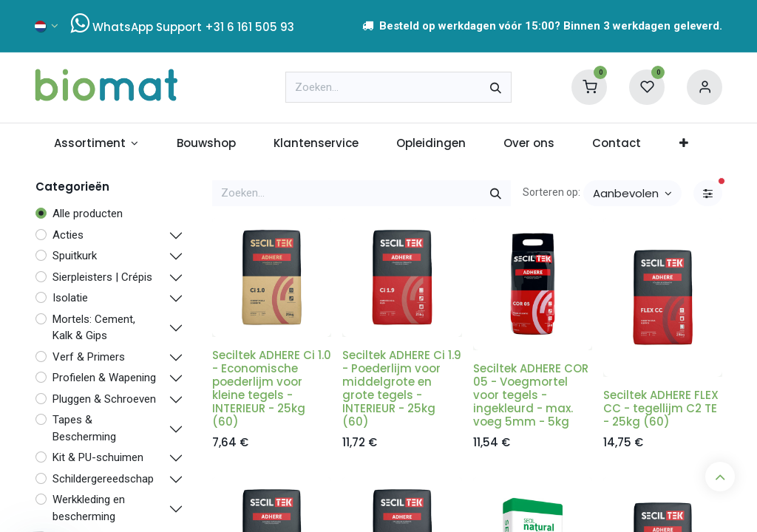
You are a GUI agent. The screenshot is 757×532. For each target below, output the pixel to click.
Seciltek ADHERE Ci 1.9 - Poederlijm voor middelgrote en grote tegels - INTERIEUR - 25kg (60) (402, 388)
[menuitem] (96, 144)
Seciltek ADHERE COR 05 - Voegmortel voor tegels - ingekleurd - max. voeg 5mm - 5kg (531, 395)
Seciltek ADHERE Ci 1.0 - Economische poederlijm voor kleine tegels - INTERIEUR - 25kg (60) (272, 388)
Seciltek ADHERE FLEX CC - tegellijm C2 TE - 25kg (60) (661, 408)
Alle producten (88, 214)
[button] (632, 193)
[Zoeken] (496, 87)
